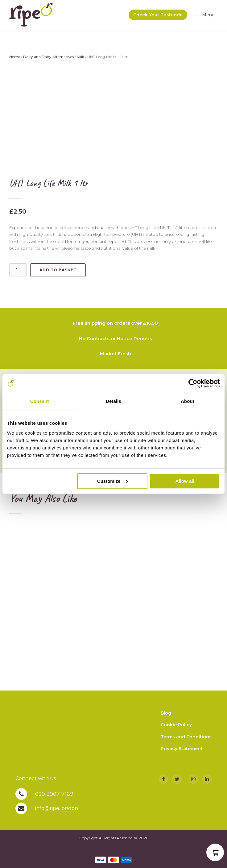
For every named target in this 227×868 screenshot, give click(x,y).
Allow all (185, 481)
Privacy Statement (182, 752)
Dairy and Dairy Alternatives (48, 58)
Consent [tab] (40, 401)
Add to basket (58, 271)
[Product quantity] (18, 272)
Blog (166, 716)
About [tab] (188, 401)
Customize (113, 481)
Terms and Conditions (186, 740)
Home (15, 58)
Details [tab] (113, 401)
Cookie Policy (176, 728)
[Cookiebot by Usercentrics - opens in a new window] (193, 383)
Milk (80, 58)
